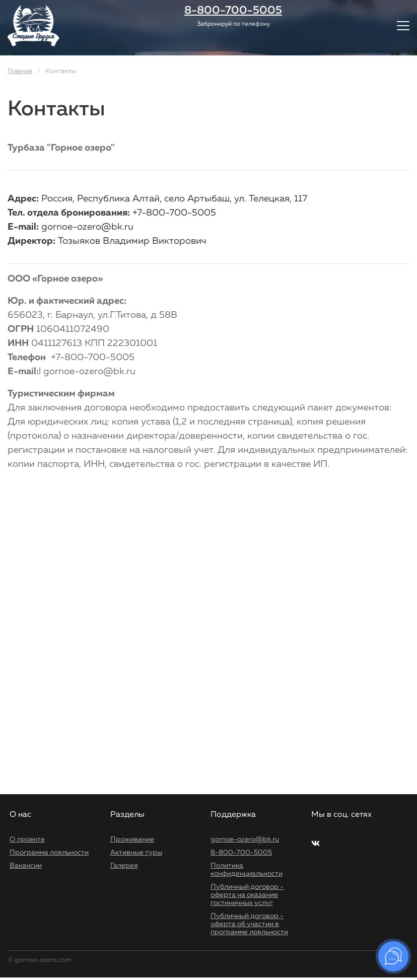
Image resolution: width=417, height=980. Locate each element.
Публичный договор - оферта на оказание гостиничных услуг (247, 895)
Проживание (132, 839)
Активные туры (136, 853)
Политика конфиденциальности (247, 870)
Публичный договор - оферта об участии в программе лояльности (249, 924)
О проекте (27, 839)
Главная (20, 71)
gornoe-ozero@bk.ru (245, 839)
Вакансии (26, 866)
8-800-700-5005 (241, 853)
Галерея (124, 866)
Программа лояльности (49, 853)
